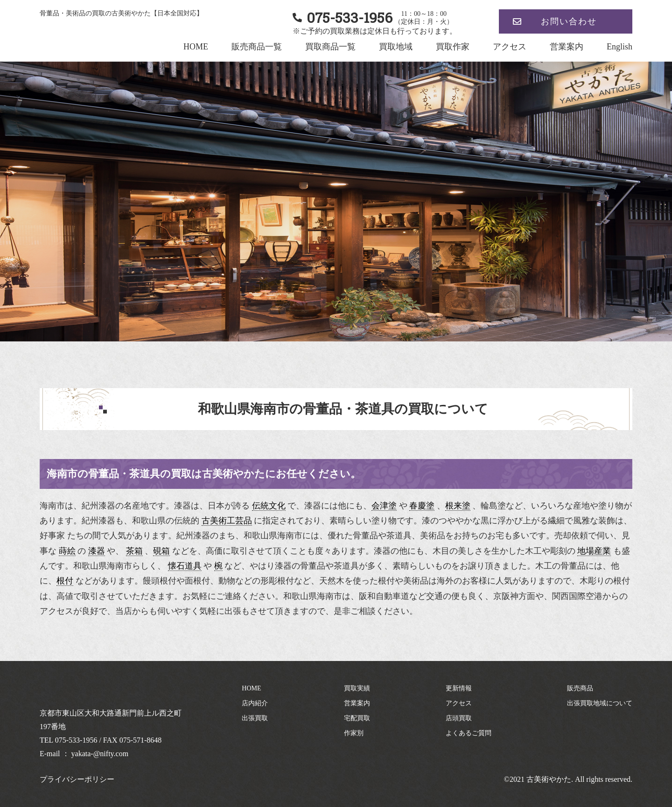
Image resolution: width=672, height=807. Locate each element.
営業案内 (567, 47)
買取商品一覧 (330, 47)
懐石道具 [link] (185, 566)
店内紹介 (255, 703)
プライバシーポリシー (77, 779)
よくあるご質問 (469, 733)
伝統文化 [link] (269, 506)
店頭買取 (459, 718)
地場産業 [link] (594, 551)
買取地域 (396, 47)
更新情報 (459, 688)
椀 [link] (218, 566)
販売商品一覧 (257, 47)
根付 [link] (65, 581)
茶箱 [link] (134, 551)
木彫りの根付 (605, 581)
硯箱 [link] (161, 551)
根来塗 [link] (458, 506)
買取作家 (453, 47)
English (619, 47)
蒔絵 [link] (67, 551)
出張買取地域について (600, 703)
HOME (196, 47)
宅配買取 (357, 718)
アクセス (510, 47)
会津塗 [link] (384, 506)
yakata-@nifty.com (100, 754)
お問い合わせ (569, 21)
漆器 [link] (97, 551)
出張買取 (255, 718)
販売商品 (580, 688)
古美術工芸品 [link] (227, 521)
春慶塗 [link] (422, 506)
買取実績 (357, 688)
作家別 (354, 733)
